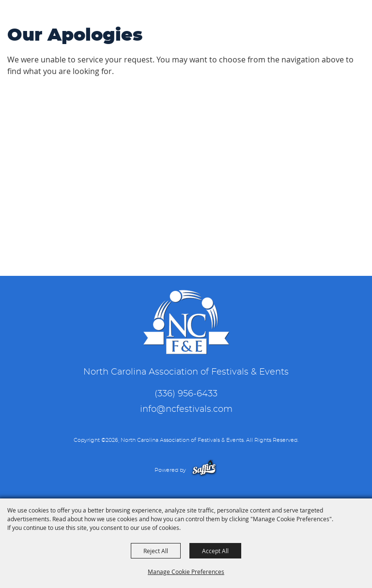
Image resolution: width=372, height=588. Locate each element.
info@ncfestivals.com (186, 409)
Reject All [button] (156, 551)
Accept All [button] (215, 551)
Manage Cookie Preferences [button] (186, 572)
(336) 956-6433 (186, 394)
